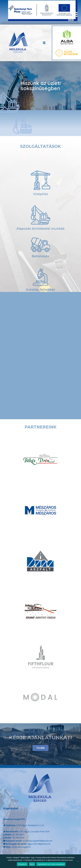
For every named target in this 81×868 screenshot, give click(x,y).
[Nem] (78, 861)
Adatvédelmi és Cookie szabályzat (51, 864)
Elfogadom (22, 864)
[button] (44, 43)
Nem (32, 864)
